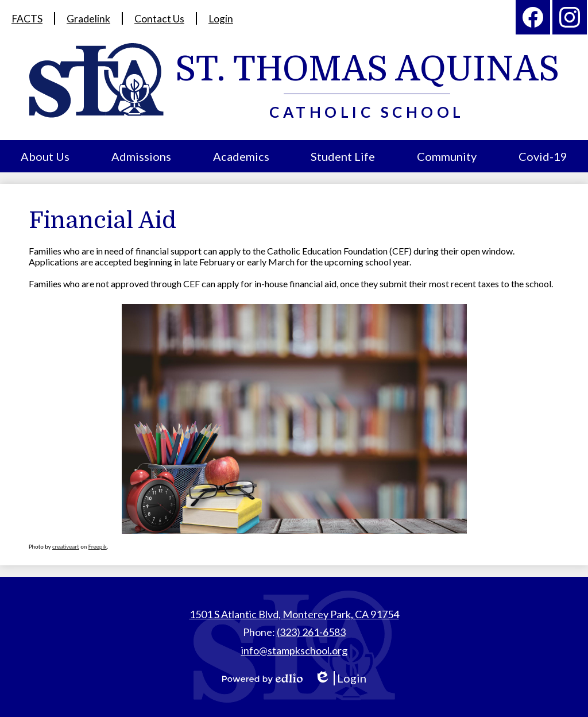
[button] (45, 156)
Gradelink (89, 18)
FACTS (27, 18)
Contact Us (160, 18)
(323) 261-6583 (311, 632)
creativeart (66, 547)
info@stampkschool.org (294, 650)
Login (222, 18)
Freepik (98, 547)
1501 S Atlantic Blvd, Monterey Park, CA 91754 (294, 614)
